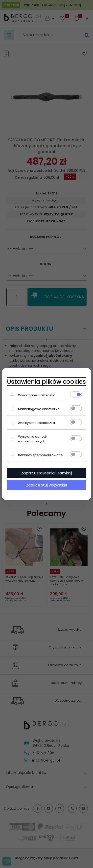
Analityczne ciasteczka (36, 423)
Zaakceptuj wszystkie (47, 485)
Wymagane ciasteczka (37, 395)
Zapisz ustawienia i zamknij (46, 473)
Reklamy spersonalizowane (40, 455)
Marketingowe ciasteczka (39, 409)
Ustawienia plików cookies (46, 382)
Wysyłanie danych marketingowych (33, 439)
